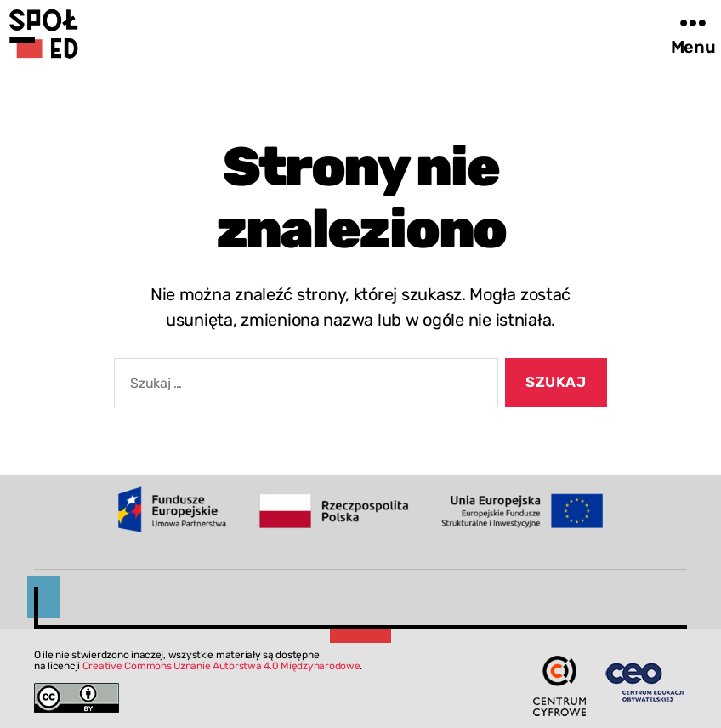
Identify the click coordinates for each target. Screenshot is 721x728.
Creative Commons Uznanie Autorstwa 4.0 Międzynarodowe (221, 666)
